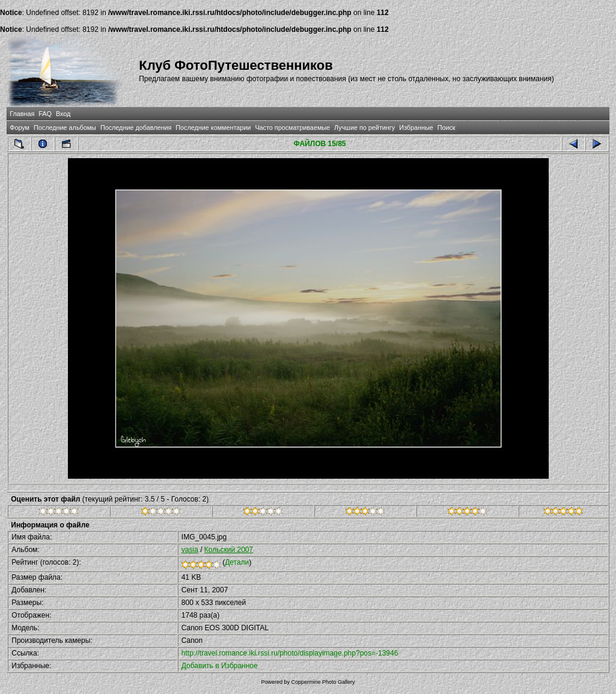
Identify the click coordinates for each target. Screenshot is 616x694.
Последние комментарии (213, 127)
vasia (190, 550)
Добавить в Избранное (220, 666)
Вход (63, 114)
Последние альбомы (65, 127)
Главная (22, 114)
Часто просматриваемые (292, 127)
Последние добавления (136, 127)
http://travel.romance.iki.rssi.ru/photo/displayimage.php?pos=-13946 (290, 653)
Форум (20, 127)
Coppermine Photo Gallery (323, 682)
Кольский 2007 (229, 550)
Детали (237, 562)
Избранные (416, 127)
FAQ (45, 114)
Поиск (447, 127)
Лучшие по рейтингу (364, 127)
